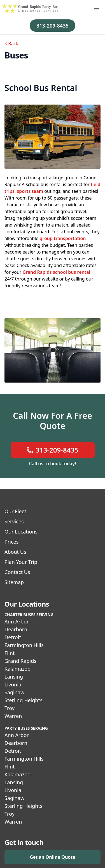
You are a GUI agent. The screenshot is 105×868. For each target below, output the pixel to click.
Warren (13, 716)
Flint (10, 653)
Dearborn (16, 629)
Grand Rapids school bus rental (56, 272)
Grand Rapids (20, 661)
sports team (30, 191)
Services (14, 521)
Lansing (14, 677)
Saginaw (14, 692)
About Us (15, 552)
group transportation (63, 238)
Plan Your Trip (21, 562)
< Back (11, 44)
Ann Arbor (17, 621)
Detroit (13, 637)
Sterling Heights (24, 700)
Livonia (13, 684)
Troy (10, 708)
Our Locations (21, 532)
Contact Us (17, 572)
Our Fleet (15, 511)
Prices (11, 542)
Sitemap (14, 582)
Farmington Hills (24, 645)
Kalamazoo (17, 669)
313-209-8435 (52, 26)
